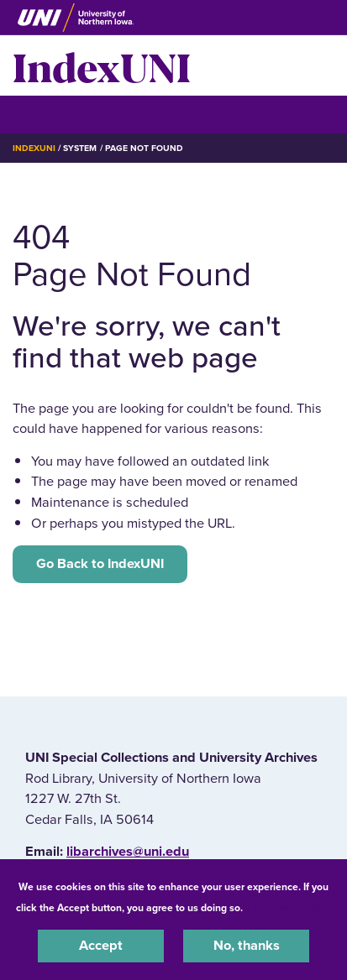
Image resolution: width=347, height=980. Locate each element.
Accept (101, 946)
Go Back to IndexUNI (100, 564)
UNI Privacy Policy (290, 908)
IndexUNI (102, 65)
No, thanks (247, 946)
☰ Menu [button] (42, 114)
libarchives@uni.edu (128, 852)
